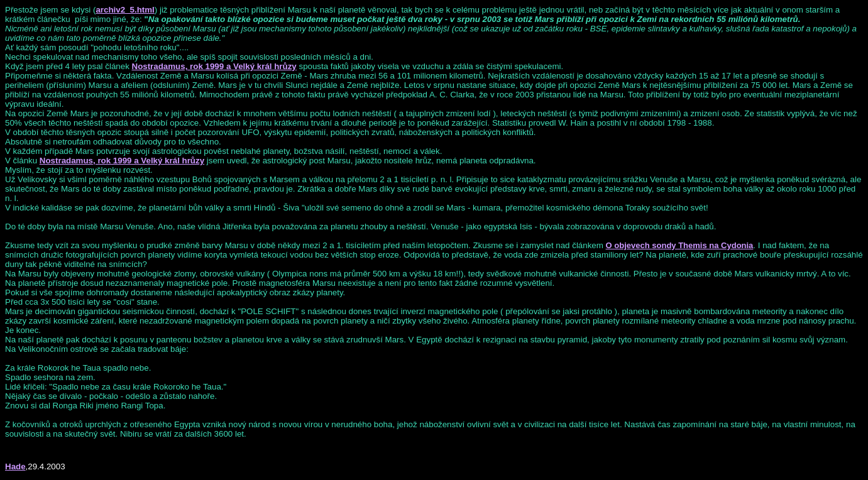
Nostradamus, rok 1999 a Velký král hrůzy (214, 66)
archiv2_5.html (125, 10)
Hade (15, 466)
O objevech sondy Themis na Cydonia (680, 245)
